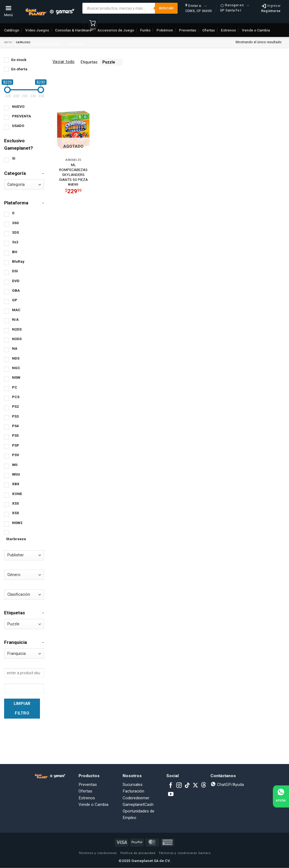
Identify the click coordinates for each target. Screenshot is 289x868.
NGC (16, 368)
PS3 (15, 416)
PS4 (15, 426)
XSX (16, 513)
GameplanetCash (47, 44)
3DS (15, 232)
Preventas (88, 785)
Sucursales (17, 44)
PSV (16, 455)
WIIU (16, 474)
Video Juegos (37, 30)
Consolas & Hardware (73, 30)
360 (15, 223)
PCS (16, 397)
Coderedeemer (136, 798)
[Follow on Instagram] (179, 786)
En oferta (19, 69)
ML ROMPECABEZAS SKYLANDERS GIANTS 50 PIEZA (73, 172)
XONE (17, 494)
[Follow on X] (195, 786)
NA (15, 348)
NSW (16, 377)
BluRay (18, 261)
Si (14, 158)
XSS (15, 503)
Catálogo (12, 30)
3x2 (15, 242)
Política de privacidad (138, 853)
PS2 (15, 406)
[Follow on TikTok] (187, 786)
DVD (16, 281)
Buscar (166, 8)
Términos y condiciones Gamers (185, 853)
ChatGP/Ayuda (227, 785)
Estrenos (87, 798)
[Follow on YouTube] (171, 794)
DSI (15, 271)
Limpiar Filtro (22, 708)
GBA (16, 290)
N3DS (17, 339)
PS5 (15, 435)
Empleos (75, 44)
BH (15, 252)
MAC (16, 310)
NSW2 (17, 523)
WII (15, 465)
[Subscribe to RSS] (204, 786)
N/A (15, 319)
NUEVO (18, 106)
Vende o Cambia (93, 805)
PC (15, 387)
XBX (16, 484)
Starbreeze (16, 539)
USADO (18, 126)
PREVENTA (21, 116)
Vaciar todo (64, 62)
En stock (19, 60)
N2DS (17, 329)
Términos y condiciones (98, 853)
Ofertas (85, 791)
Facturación (133, 791)
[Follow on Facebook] (171, 786)
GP (15, 300)
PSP (16, 445)
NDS (16, 358)
